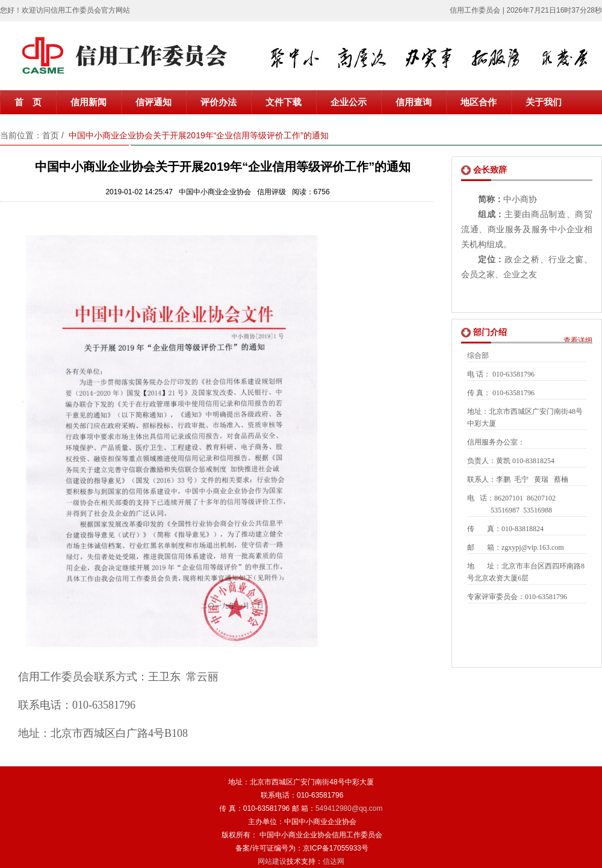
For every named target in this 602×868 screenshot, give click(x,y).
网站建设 (272, 861)
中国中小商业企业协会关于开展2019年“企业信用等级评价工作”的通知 (199, 135)
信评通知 (154, 102)
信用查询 (414, 102)
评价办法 (219, 102)
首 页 (28, 102)
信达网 (334, 861)
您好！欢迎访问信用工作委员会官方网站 (65, 10)
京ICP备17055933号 (336, 848)
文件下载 (284, 102)
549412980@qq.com (349, 808)
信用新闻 (88, 102)
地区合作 (479, 102)
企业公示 (349, 102)
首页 (51, 135)
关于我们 (544, 102)
